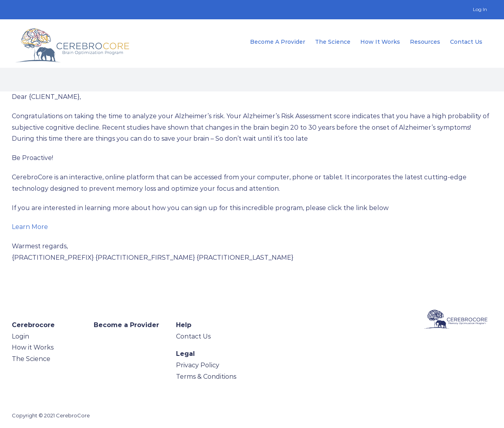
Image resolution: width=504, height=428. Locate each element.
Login (20, 336)
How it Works (33, 347)
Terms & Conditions (206, 377)
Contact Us (193, 336)
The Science (31, 359)
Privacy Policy (198, 365)
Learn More (30, 227)
